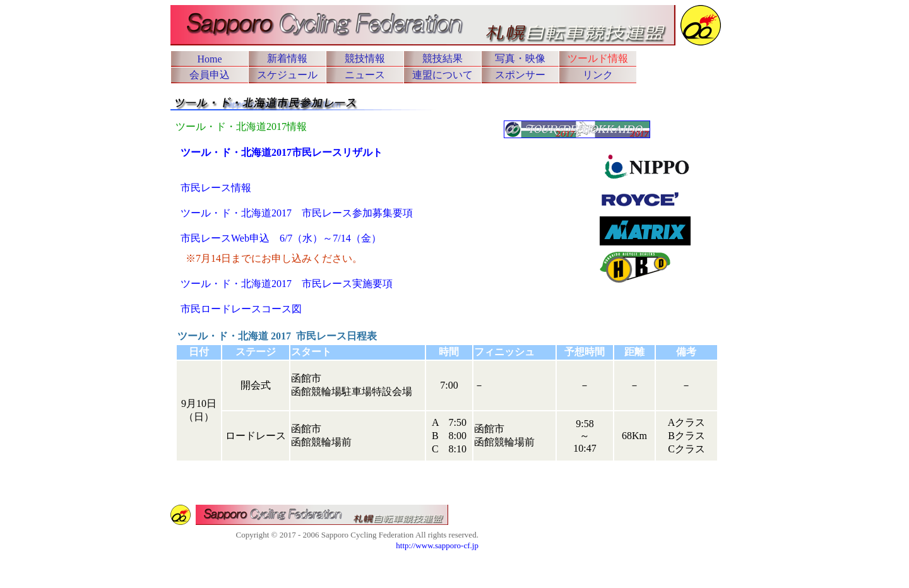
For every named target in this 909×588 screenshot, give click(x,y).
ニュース (365, 75)
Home (209, 59)
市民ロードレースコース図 (241, 309)
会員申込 (210, 75)
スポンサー (520, 75)
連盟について (443, 75)
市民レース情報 (216, 188)
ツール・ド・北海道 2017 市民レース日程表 (277, 336)
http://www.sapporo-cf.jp (437, 545)
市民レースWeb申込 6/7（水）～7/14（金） (281, 238)
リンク (598, 75)
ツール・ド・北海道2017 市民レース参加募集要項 (297, 213)
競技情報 (365, 58)
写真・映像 (520, 58)
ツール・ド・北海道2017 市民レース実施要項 (287, 284)
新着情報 (287, 58)
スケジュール (287, 75)
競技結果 (443, 58)
